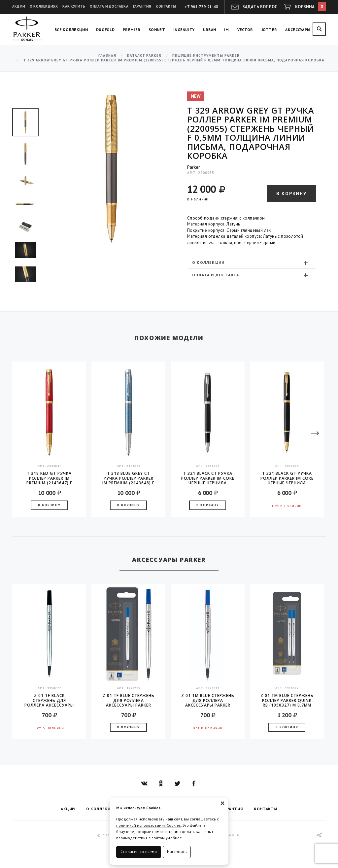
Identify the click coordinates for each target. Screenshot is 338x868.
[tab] (252, 262)
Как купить (74, 6)
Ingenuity (184, 30)
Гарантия (142, 6)
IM (227, 30)
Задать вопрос (260, 7)
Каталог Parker (144, 56)
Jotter (269, 30)
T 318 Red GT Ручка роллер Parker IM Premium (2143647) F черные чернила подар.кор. (49, 478)
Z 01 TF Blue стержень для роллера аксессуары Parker (129, 700)
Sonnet (157, 30)
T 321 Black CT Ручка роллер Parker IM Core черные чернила (208, 478)
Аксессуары (298, 30)
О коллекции (251, 262)
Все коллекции (71, 30)
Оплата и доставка (109, 6)
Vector (245, 30)
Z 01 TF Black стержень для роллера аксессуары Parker (49, 700)
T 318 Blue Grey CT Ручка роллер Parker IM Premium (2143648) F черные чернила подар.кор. (128, 478)
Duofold (105, 30)
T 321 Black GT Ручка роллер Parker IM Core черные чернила (287, 478)
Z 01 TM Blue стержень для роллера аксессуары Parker (208, 700)
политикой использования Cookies (149, 825)
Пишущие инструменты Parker (206, 56)
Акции (19, 6)
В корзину (291, 193)
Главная (107, 56)
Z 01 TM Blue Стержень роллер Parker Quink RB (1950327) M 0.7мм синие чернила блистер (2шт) (287, 700)
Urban (210, 30)
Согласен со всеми (139, 852)
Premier (132, 30)
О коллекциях (44, 6)
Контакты (166, 6)
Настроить (177, 852)
